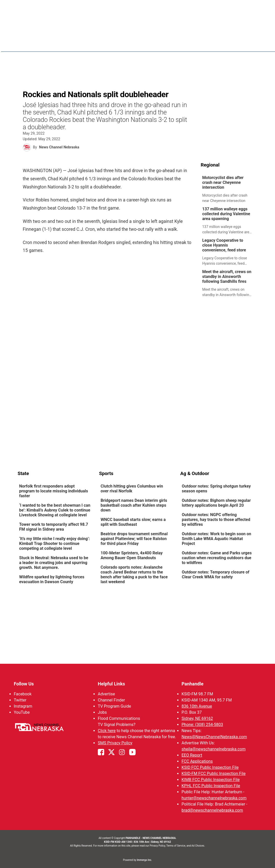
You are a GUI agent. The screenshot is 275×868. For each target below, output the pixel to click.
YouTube (22, 712)
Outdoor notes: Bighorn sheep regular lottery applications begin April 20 (216, 503)
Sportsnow (193, 43)
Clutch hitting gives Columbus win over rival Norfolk (132, 489)
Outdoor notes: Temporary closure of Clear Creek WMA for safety (216, 575)
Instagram (23, 706)
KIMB (238, 43)
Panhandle (193, 684)
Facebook (23, 694)
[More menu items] (252, 44)
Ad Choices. (198, 846)
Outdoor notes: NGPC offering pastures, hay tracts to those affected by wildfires (216, 520)
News (144, 43)
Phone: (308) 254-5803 (202, 725)
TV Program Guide (114, 706)
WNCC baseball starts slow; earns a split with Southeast (133, 522)
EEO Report (192, 755)
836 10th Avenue (197, 706)
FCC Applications (197, 761)
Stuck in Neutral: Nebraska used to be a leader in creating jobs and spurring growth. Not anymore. (54, 563)
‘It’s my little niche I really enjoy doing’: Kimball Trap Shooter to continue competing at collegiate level (55, 544)
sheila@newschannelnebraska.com (214, 749)
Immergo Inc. (144, 860)
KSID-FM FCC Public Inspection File (214, 774)
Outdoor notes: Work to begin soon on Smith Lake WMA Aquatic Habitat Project (217, 539)
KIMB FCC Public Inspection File (211, 780)
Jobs (102, 712)
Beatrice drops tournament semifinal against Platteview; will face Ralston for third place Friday (134, 539)
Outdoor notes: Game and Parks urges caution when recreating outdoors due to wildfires (217, 558)
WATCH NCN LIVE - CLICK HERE (138, 8)
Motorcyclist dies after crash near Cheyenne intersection (223, 182)
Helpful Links (111, 684)
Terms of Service (176, 846)
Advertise (106, 694)
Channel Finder (111, 700)
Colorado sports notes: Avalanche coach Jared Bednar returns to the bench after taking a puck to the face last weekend (134, 575)
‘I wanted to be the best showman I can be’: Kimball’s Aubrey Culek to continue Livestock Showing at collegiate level (55, 510)
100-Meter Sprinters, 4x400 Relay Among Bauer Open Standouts (131, 555)
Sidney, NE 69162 (197, 718)
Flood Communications (119, 718)
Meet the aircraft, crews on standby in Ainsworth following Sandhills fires (227, 277)
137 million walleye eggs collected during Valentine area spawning (226, 214)
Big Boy (218, 43)
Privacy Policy (157, 846)
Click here (106, 731)
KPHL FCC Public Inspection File (211, 786)
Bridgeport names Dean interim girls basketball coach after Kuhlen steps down (134, 505)
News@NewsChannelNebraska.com (214, 737)
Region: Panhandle (37, 46)
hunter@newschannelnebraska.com (214, 798)
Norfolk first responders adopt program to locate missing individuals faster (54, 491)
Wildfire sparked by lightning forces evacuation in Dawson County (52, 579)
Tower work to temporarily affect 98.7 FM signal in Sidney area (54, 527)
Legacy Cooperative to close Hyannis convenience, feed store (224, 245)
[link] (229, 189)
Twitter (20, 700)
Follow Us (24, 684)
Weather (165, 43)
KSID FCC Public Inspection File (210, 767)
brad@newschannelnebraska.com (212, 810)
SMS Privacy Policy (115, 743)
